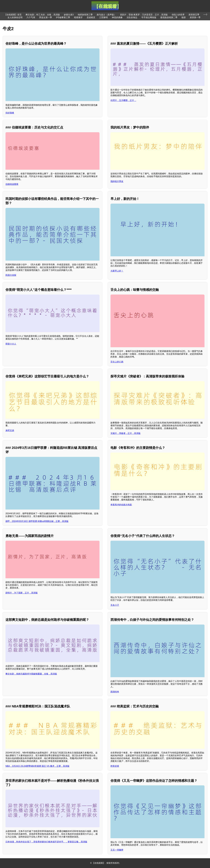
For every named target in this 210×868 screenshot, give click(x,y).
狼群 (184, 17)
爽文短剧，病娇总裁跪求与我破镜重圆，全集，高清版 (31, 674)
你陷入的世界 (178, 15)
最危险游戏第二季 (169, 17)
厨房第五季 (194, 15)
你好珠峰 (10, 113)
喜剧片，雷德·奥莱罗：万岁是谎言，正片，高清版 (144, 15)
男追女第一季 (46, 17)
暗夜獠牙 (78, 17)
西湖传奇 (115, 692)
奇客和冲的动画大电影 (121, 505)
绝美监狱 (115, 766)
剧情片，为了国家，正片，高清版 (22, 593)
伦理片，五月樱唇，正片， (123, 100)
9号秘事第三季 (63, 17)
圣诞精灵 (91, 17)
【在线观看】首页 (13, 15)
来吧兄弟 (10, 430)
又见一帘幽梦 (117, 850)
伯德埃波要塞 (12, 184)
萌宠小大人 (11, 344)
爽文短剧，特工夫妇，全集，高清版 (43, 15)
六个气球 (31, 17)
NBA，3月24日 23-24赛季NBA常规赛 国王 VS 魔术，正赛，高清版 (37, 766)
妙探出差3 (69, 15)
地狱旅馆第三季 (85, 15)
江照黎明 (104, 17)
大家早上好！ (117, 271)
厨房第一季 (195, 17)
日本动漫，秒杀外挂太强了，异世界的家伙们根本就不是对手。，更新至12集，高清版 (46, 842)
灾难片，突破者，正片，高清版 (125, 433)
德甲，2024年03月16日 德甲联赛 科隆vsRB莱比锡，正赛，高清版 (37, 521)
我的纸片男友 (117, 181)
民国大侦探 (11, 275)
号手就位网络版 (149, 17)
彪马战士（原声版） (106, 15)
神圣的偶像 (117, 17)
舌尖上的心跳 (117, 362)
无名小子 (115, 605)
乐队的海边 (132, 17)
